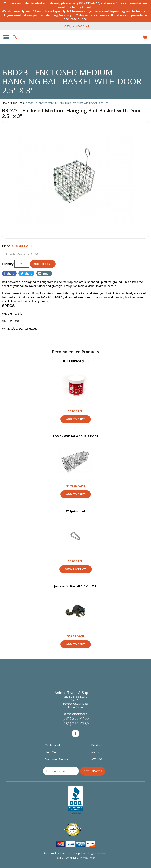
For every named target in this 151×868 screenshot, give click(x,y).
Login (136, 37)
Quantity (8, 264)
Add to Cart (76, 419)
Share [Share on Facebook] (9, 273)
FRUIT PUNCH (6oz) (76, 361)
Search (15, 37)
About (95, 752)
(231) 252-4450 (76, 26)
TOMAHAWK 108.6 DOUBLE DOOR (75, 436)
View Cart (51, 752)
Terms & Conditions (67, 858)
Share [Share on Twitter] (26, 273)
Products (97, 745)
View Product (75, 386)
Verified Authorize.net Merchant (73, 830)
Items (145, 37)
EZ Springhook (76, 511)
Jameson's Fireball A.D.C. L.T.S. (75, 586)
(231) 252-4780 (75, 724)
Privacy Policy (88, 858)
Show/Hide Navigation (6, 37)
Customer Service (57, 759)
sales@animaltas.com (76, 714)
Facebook (75, 733)
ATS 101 (97, 759)
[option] (75, 179)
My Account (52, 745)
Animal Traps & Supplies (75, 45)
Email (44, 273)
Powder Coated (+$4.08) (23, 254)
